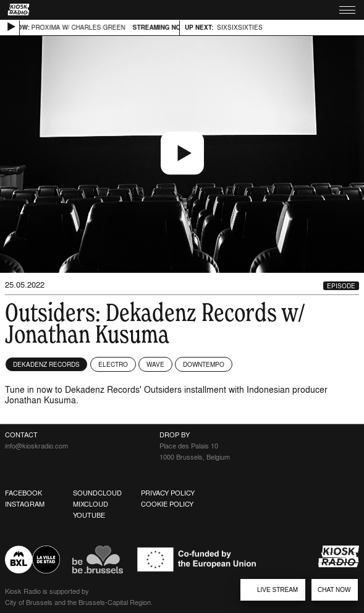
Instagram (25, 504)
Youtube (89, 515)
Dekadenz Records (46, 364)
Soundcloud (97, 493)
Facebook (23, 493)
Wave (155, 364)
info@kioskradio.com (36, 446)
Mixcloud (91, 504)
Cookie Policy (167, 504)
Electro (113, 364)
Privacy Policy (168, 493)
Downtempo (204, 364)
